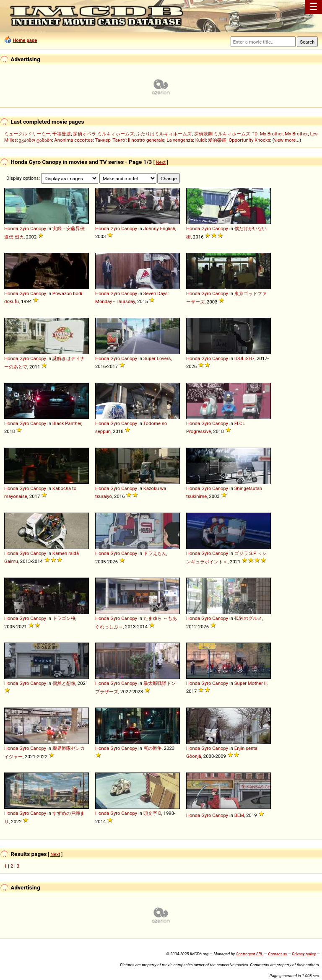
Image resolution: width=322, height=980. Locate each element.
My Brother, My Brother (284, 134)
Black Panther (67, 423)
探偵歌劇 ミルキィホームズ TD (226, 134)
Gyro (24, 228)
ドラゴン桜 (64, 618)
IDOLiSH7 (244, 358)
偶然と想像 (64, 683)
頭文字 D (152, 813)
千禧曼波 (62, 134)
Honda (11, 228)
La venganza (180, 140)
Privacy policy (304, 954)
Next (161, 162)
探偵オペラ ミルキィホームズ (104, 134)
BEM (239, 815)
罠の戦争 (153, 748)
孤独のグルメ (248, 618)
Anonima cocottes (73, 140)
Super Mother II (251, 683)
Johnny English (159, 228)
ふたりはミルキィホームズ (164, 134)
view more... (287, 140)
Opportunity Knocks (249, 140)
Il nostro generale (146, 140)
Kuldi (201, 140)
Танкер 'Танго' (110, 140)
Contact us (277, 954)
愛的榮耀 (217, 140)
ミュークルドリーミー (27, 134)
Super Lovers (157, 358)
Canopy (38, 228)
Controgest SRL (249, 954)
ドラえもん (155, 553)
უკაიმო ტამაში (35, 140)
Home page (25, 40)
